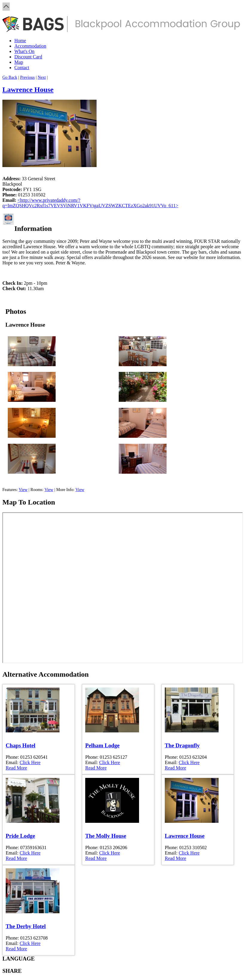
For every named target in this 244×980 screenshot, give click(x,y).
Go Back (10, 77)
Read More (16, 768)
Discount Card (28, 57)
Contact (22, 68)
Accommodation (30, 46)
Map (19, 62)
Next (42, 77)
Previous (27, 77)
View (23, 490)
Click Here (30, 762)
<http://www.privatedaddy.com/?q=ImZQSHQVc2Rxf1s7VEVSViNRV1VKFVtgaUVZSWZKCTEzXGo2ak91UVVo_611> (90, 203)
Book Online (34, 480)
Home (20, 41)
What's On (24, 51)
